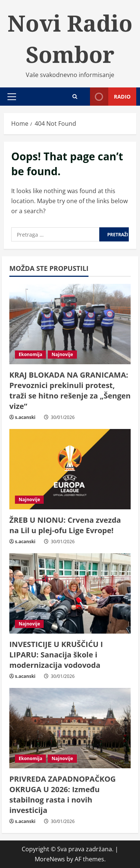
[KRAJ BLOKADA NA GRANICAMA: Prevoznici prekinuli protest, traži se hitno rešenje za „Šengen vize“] (70, 324)
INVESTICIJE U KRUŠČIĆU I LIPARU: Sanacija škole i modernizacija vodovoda (56, 655)
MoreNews (50, 859)
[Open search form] (75, 97)
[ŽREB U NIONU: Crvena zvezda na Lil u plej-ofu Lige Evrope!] (70, 469)
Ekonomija (30, 354)
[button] (12, 97)
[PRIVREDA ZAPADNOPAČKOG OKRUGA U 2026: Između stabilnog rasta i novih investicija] (70, 728)
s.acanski (25, 417)
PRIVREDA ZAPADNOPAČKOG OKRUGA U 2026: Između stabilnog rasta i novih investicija (63, 795)
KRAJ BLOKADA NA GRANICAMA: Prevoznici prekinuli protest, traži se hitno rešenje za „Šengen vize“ (70, 390)
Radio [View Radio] (110, 97)
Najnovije (62, 354)
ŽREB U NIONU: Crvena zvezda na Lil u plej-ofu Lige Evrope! (65, 525)
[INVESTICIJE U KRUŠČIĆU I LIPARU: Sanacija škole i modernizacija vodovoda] (70, 594)
